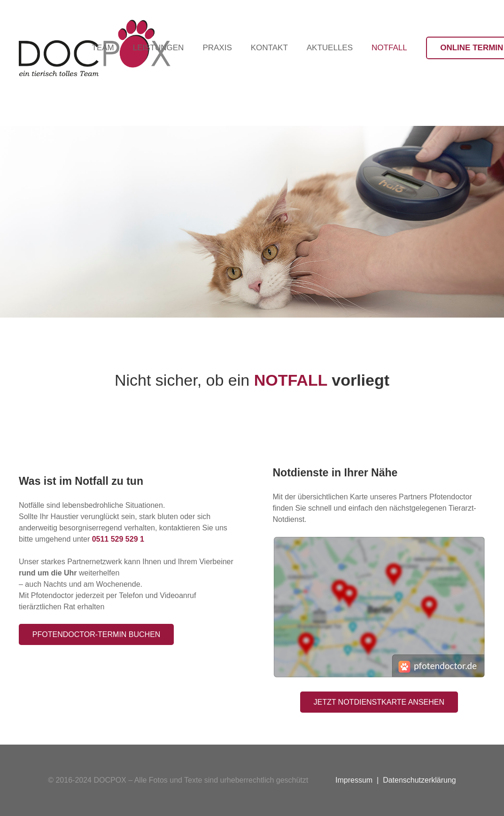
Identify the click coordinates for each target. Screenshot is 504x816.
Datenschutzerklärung (419, 780)
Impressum (354, 780)
